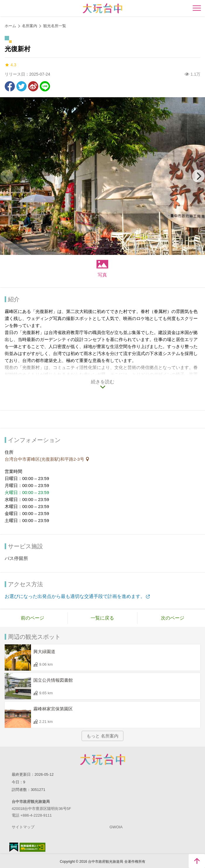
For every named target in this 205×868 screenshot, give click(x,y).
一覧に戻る (102, 618)
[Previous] (7, 176)
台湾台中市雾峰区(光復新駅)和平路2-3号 (45, 459)
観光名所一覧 (55, 26)
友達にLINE (45, 86)
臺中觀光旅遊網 (102, 8)
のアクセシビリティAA (33, 847)
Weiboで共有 (33, 86)
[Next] (198, 176)
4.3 (10, 65)
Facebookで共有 (10, 86)
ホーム (10, 26)
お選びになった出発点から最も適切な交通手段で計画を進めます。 (75, 596)
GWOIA (116, 827)
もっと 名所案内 (102, 736)
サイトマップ (23, 827)
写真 (102, 275)
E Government (14, 847)
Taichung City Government (103, 759)
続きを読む (103, 382)
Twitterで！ (21, 86)
